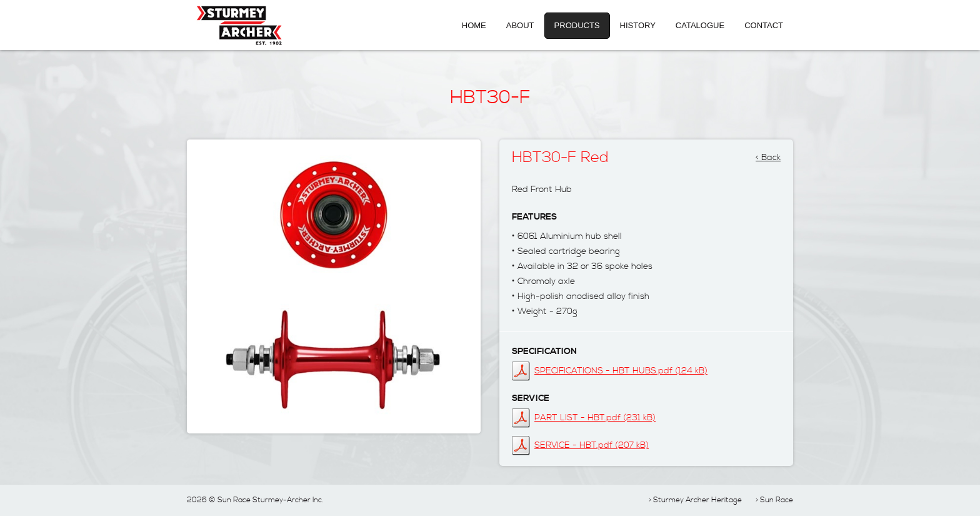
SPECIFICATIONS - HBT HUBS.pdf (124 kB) (621, 371)
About (520, 25)
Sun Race (777, 500)
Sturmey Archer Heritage (697, 500)
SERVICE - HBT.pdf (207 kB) (592, 445)
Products (577, 25)
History (638, 25)
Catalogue (700, 25)
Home (474, 25)
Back (771, 154)
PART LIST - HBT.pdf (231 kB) (595, 418)
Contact (764, 25)
